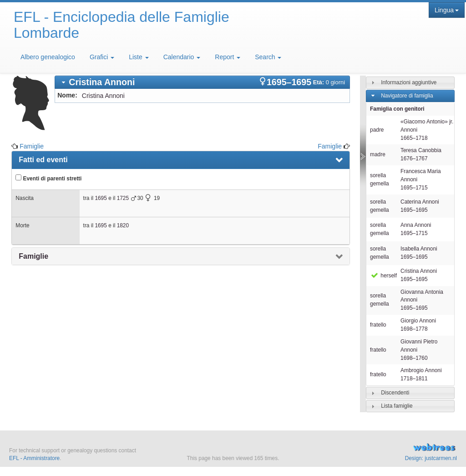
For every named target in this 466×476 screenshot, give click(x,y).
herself (383, 276)
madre (378, 154)
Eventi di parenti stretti (48, 178)
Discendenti (395, 393)
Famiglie (32, 146)
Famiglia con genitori (397, 109)
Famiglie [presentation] (33, 256)
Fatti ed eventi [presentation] (43, 160)
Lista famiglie (397, 406)
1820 (123, 225)
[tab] (202, 82)
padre (377, 130)
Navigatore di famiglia (407, 96)
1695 (101, 198)
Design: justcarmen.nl (431, 458)
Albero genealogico (48, 57)
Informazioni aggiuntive (409, 82)
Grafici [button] (102, 57)
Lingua (447, 10)
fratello (378, 325)
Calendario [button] (182, 57)
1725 (123, 198)
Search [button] (268, 57)
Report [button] (228, 57)
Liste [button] (139, 57)
